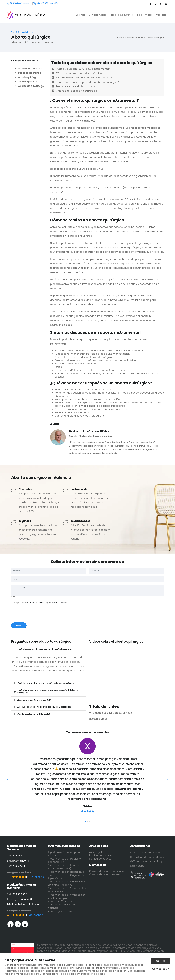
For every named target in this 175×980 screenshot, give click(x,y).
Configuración (161, 969)
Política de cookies (67, 974)
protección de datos (93, 974)
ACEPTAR (161, 961)
